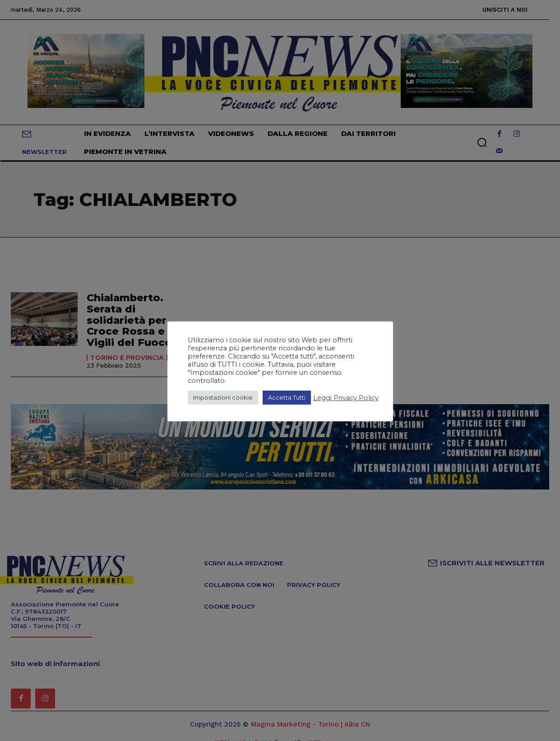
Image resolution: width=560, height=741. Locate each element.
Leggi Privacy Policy (346, 398)
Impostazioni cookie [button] (223, 397)
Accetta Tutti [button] (287, 397)
